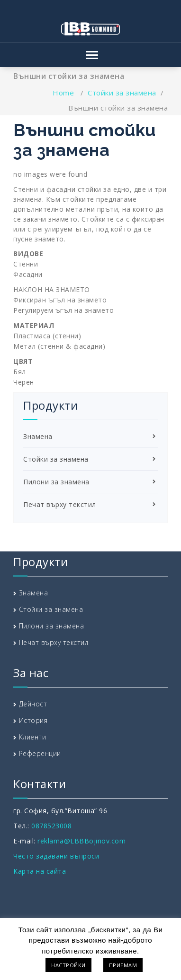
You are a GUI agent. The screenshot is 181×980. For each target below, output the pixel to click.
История (33, 720)
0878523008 (51, 826)
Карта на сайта (40, 871)
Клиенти (33, 737)
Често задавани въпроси (56, 856)
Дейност (33, 704)
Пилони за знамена (56, 482)
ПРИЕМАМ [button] (123, 965)
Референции (40, 753)
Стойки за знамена (122, 93)
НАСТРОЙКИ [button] (68, 965)
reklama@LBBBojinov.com (81, 841)
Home (63, 93)
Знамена (38, 436)
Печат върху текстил (60, 504)
